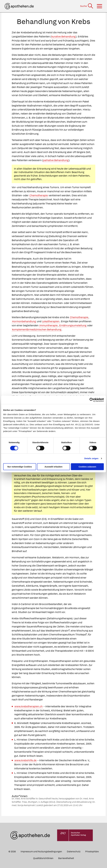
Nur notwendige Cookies (20, 467)
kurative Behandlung (63, 36)
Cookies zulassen (87, 467)
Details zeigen (91, 458)
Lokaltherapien (51, 321)
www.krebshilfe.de (25, 760)
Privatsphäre (92, 852)
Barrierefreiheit (66, 858)
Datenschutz (74, 852)
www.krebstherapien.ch (29, 706)
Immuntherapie (48, 325)
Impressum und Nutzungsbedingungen (41, 852)
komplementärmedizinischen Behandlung (37, 329)
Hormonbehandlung (24, 321)
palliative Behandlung (56, 160)
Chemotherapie (39, 195)
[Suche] (87, 6)
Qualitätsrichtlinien (43, 858)
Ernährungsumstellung (73, 325)
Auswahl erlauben (53, 467)
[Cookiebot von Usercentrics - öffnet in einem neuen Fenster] (92, 400)
